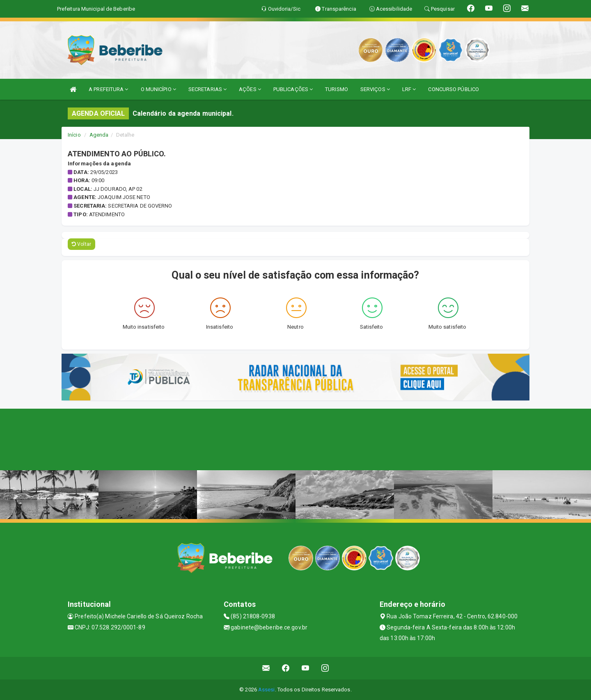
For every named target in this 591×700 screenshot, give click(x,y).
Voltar (81, 244)
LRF (409, 89)
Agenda (99, 135)
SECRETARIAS (207, 89)
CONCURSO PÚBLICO (454, 89)
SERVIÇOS (375, 89)
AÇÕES (250, 89)
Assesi (267, 690)
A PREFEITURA (108, 89)
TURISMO (337, 89)
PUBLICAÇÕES (293, 89)
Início (74, 135)
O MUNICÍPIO (158, 89)
